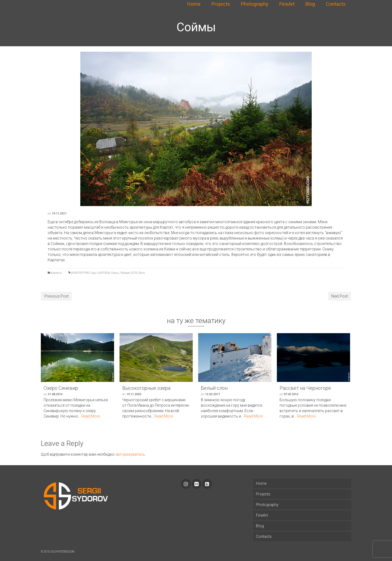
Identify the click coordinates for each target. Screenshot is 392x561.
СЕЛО (134, 273)
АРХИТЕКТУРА (80, 273)
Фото (142, 273)
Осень (115, 273)
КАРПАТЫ (104, 273)
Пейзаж (125, 273)
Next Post (340, 296)
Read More (91, 416)
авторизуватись (130, 454)
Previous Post (56, 296)
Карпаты (56, 273)
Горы (93, 273)
